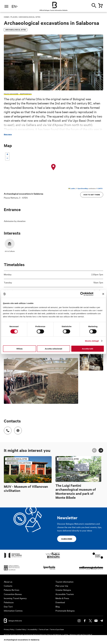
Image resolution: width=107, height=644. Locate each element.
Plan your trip (62, 586)
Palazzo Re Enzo (12, 590)
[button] (53, 167)
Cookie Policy (21, 629)
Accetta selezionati (53, 349)
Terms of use (44, 629)
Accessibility (32, 629)
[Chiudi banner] (103, 294)
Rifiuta (20, 349)
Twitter (90, 621)
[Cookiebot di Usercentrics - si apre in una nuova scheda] (82, 294)
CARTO (100, 189)
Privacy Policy (9, 629)
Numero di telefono (6, 429)
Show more (8, 134)
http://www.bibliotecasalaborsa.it (17, 429)
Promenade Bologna (65, 611)
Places (14, 17)
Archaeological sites (30, 17)
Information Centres (13, 611)
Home (6, 17)
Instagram (79, 621)
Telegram (102, 621)
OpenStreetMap (83, 189)
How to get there (92, 195)
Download (60, 602)
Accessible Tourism (65, 594)
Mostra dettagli (92, 341)
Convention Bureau (13, 594)
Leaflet (72, 189)
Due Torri (8, 606)
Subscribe (67, 539)
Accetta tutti (88, 349)
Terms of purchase (57, 629)
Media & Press (62, 598)
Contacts (8, 586)
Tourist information (64, 582)
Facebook (85, 621)
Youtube (96, 621)
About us (8, 582)
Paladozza (9, 602)
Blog (58, 606)
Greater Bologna (63, 590)
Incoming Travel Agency (15, 598)
